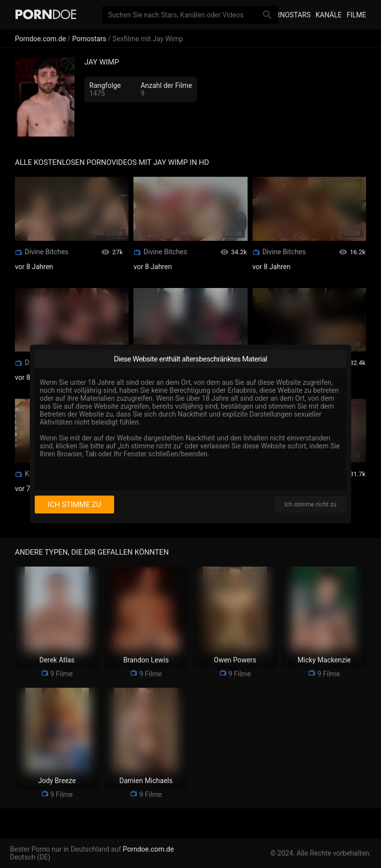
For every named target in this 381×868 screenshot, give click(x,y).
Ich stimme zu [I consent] (74, 505)
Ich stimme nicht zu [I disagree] (311, 505)
